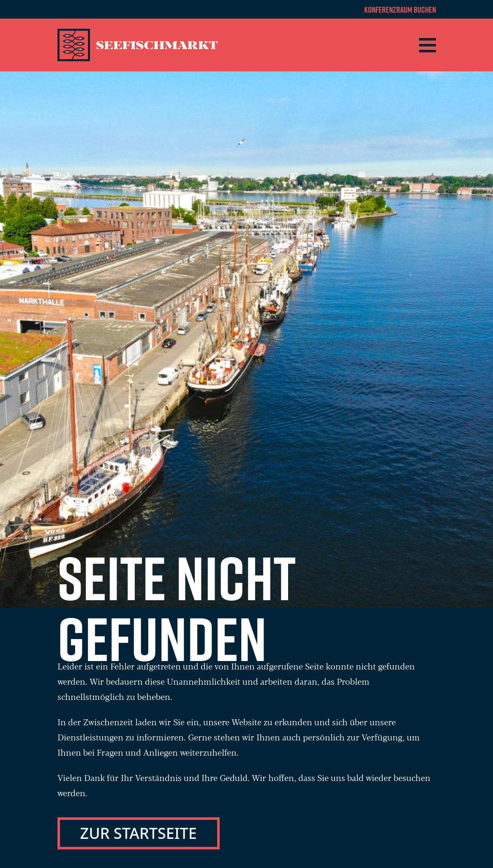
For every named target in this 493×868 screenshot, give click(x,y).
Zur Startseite (139, 833)
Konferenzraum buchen (400, 9)
